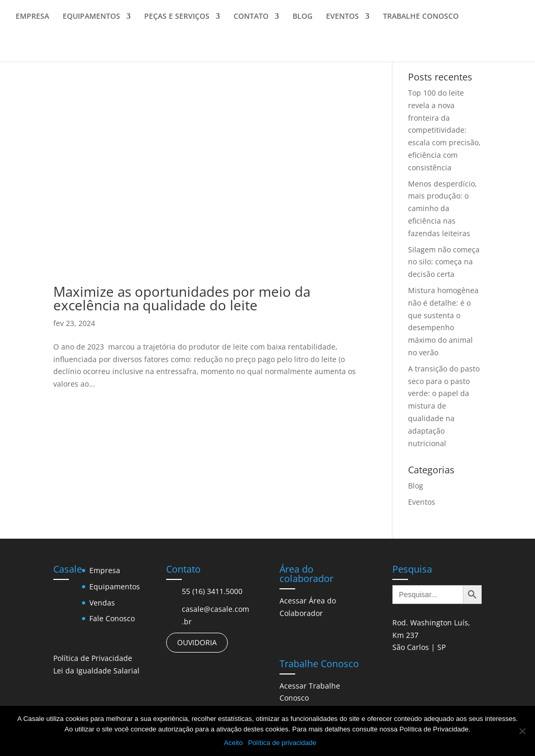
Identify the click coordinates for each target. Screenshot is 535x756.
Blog (416, 486)
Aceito (234, 743)
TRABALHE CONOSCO (421, 21)
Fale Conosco (112, 618)
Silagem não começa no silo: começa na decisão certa (444, 262)
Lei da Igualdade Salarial (96, 671)
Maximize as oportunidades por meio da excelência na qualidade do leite (182, 298)
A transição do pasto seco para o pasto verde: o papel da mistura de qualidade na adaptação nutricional (444, 406)
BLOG (303, 21)
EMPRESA (32, 21)
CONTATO (251, 21)
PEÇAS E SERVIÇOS (177, 21)
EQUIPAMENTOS (91, 21)
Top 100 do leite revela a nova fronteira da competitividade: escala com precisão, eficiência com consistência (444, 130)
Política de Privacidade (93, 658)
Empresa (105, 570)
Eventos (422, 502)
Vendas (102, 603)
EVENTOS (342, 21)
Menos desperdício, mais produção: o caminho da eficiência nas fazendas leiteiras (443, 208)
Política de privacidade (282, 743)
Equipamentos (115, 586)
